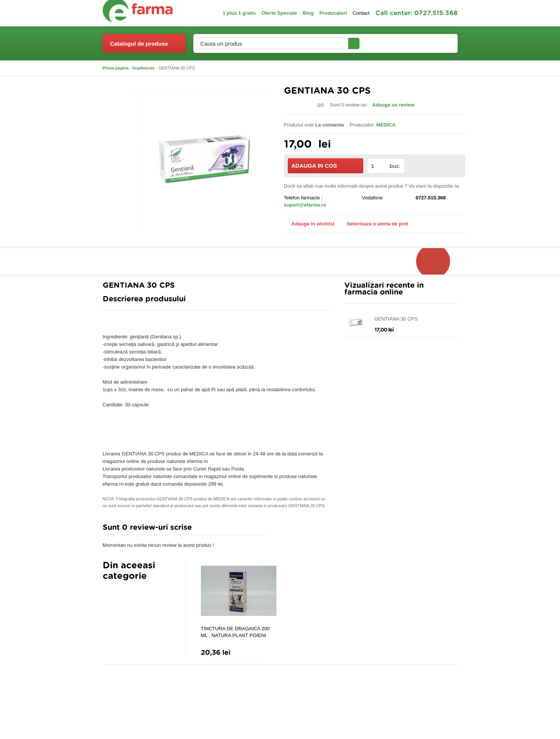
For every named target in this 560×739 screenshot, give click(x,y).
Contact (361, 13)
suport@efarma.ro (305, 205)
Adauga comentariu (302, 529)
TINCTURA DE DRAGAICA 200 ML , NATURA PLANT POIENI (235, 632)
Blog (308, 13)
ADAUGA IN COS (325, 166)
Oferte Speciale (279, 13)
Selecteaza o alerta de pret (374, 224)
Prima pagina (116, 68)
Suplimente (143, 68)
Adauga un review (393, 105)
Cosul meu (432, 43)
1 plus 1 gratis (239, 13)
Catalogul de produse (139, 47)
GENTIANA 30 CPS (396, 319)
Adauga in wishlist (309, 224)
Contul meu (385, 43)
